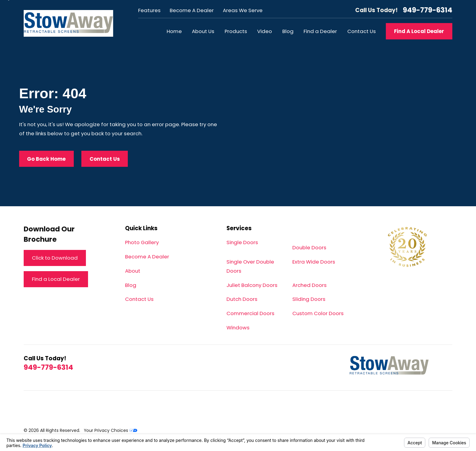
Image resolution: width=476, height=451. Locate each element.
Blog (131, 285)
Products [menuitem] (236, 31)
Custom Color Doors (318, 313)
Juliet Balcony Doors (252, 285)
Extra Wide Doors (314, 262)
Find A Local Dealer (419, 31)
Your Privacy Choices (110, 430)
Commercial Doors (250, 313)
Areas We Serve (243, 10)
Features (149, 10)
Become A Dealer (192, 10)
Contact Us (105, 159)
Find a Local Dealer (56, 279)
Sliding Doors (309, 299)
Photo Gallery (142, 242)
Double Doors (309, 247)
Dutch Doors (242, 299)
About (133, 271)
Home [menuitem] (174, 31)
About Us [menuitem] (203, 31)
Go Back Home (46, 159)
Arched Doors (309, 285)
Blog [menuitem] (288, 31)
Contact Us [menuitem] (362, 31)
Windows (238, 328)
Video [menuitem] (265, 31)
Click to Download (55, 258)
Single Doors (242, 242)
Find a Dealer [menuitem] (320, 31)
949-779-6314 (428, 10)
